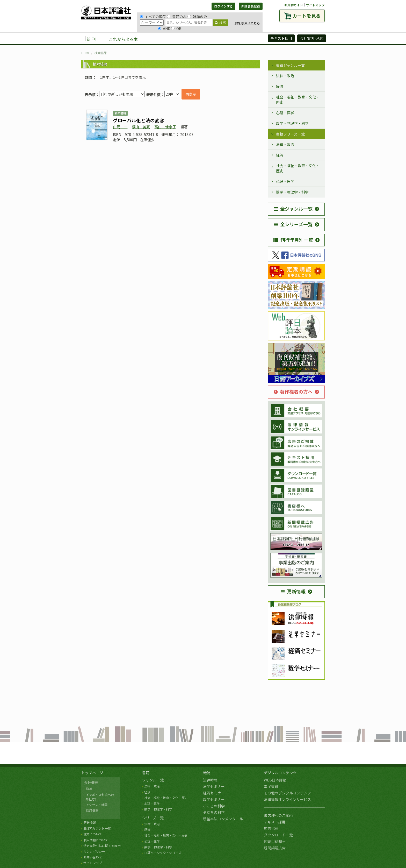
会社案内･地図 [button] (312, 38)
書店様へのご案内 (278, 815)
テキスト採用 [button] (281, 38)
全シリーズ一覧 (293, 224)
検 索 (221, 22)
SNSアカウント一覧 (97, 828)
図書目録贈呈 (275, 841)
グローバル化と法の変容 (139, 120)
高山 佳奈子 (165, 127)
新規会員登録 (251, 6)
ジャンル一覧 (153, 780)
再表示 (191, 94)
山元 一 (120, 127)
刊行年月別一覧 (293, 240)
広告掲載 (271, 828)
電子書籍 (271, 786)
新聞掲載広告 (275, 848)
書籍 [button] (154, 39)
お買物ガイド (294, 5)
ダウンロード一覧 (278, 835)
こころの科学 (214, 806)
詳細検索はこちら (247, 23)
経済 (280, 86)
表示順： (92, 95)
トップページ (92, 773)
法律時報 (210, 780)
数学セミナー (214, 799)
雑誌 (207, 773)
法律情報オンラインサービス (287, 799)
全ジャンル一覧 (293, 209)
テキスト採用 (275, 822)
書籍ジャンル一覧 (290, 65)
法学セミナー (214, 786)
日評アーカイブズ (245, 39)
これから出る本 (123, 39)
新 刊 (91, 39)
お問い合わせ (93, 857)
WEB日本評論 (275, 780)
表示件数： (155, 95)
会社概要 (91, 782)
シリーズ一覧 (153, 818)
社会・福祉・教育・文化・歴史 (298, 99)
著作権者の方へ (293, 392)
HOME (86, 53)
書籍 (146, 773)
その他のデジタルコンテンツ (287, 793)
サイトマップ (315, 5)
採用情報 (92, 810)
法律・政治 (285, 76)
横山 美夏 (141, 127)
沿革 (89, 789)
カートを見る (307, 16)
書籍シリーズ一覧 (290, 134)
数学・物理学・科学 (292, 123)
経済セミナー (214, 793)
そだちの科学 (214, 812)
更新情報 (293, 591)
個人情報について (96, 840)
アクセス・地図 (97, 805)
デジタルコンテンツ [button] (203, 39)
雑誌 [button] (171, 39)
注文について (93, 834)
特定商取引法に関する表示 (102, 846)
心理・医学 (285, 113)
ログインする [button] (223, 6)
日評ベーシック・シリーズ (163, 853)
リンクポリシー (94, 851)
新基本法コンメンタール (223, 819)
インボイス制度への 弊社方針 (99, 797)
